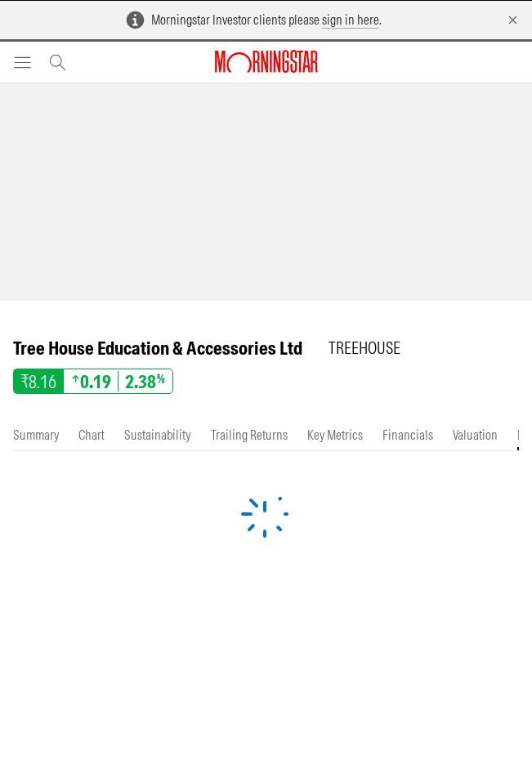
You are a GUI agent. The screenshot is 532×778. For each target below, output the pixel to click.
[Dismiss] (513, 20)
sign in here (351, 20)
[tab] (36, 435)
